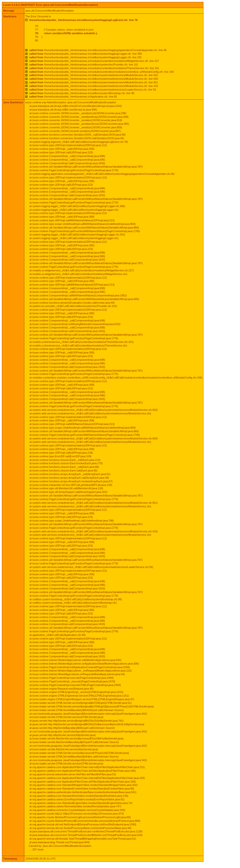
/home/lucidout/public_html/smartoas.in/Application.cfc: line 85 (73, 97)
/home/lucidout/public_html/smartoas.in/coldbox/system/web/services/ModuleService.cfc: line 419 (94, 86)
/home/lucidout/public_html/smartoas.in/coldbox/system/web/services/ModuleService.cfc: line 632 (94, 75)
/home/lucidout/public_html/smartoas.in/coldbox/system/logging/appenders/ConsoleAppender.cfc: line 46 (98, 50)
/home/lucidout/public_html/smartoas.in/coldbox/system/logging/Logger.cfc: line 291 (85, 57)
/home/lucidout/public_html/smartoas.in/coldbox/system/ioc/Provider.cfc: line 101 (84, 65)
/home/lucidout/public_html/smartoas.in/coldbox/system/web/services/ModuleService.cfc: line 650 (94, 79)
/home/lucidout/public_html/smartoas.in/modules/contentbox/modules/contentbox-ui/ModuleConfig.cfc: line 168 (101, 72)
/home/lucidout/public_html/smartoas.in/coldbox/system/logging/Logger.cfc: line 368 (85, 54)
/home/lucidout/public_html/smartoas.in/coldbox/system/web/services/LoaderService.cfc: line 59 (93, 90)
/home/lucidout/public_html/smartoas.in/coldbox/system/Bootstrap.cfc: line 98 (82, 93)
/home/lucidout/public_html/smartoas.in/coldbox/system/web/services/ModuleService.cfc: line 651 (94, 82)
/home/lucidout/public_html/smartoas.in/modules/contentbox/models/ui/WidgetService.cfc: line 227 (94, 61)
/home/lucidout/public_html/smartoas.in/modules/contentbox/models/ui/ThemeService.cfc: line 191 (94, 68)
